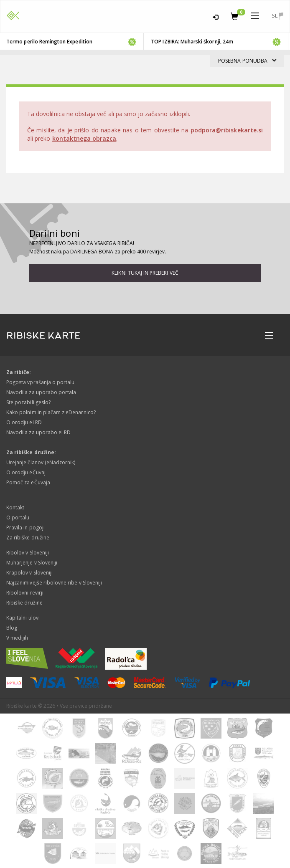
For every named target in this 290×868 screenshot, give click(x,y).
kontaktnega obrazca (84, 138)
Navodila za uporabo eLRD (38, 432)
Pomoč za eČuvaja (28, 482)
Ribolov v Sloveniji (28, 553)
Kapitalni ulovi (23, 618)
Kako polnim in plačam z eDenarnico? (51, 412)
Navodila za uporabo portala (41, 392)
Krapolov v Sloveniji (29, 573)
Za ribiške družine (28, 538)
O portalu (18, 518)
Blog (12, 628)
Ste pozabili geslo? (28, 402)
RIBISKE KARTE (43, 336)
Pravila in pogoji (25, 528)
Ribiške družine (24, 603)
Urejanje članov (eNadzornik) (41, 462)
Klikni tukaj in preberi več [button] (145, 273)
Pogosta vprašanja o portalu (40, 382)
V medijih (17, 638)
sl (277, 16)
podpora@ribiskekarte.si (227, 130)
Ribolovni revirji (25, 593)
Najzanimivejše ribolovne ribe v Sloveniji (54, 583)
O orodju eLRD (24, 422)
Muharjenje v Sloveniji (32, 563)
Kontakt (15, 507)
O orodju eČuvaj (26, 472)
